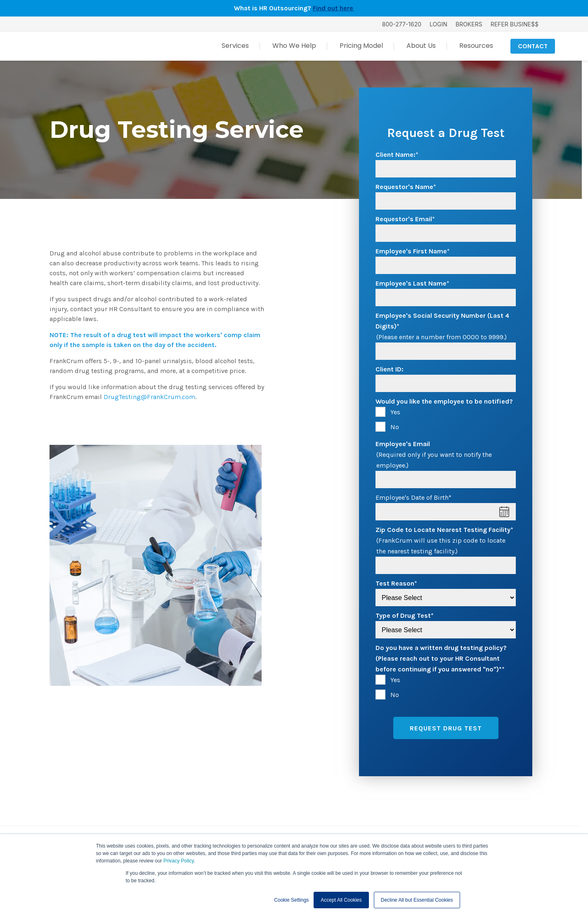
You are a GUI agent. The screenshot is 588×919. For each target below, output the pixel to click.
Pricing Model (361, 46)
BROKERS (469, 24)
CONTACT (533, 46)
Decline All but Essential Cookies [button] (417, 900)
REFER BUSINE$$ (515, 24)
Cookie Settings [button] (291, 900)
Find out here (333, 8)
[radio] (446, 412)
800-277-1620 (402, 24)
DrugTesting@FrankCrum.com (149, 397)
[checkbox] (446, 420)
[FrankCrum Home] (85, 46)
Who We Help (294, 46)
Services (235, 46)
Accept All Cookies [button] (341, 900)
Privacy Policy (179, 861)
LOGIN (438, 24)
